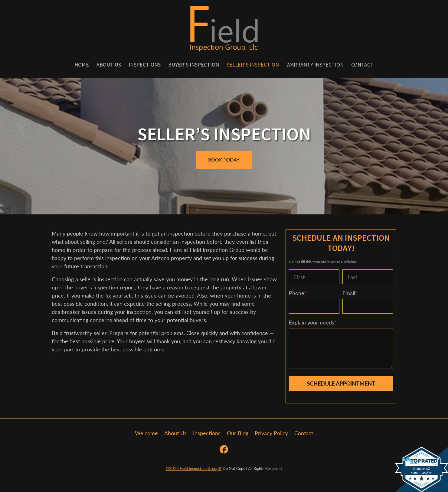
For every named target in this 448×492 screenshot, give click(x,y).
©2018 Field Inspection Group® (194, 468)
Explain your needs (313, 322)
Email (350, 293)
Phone (298, 293)
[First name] (314, 277)
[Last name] (368, 277)
